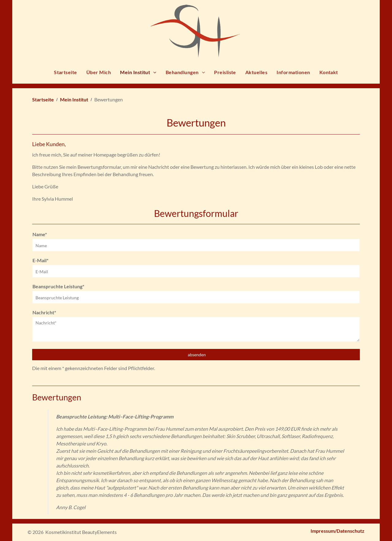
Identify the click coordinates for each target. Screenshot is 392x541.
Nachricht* (44, 312)
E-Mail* (40, 260)
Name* (40, 234)
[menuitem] (66, 74)
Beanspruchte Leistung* (58, 286)
